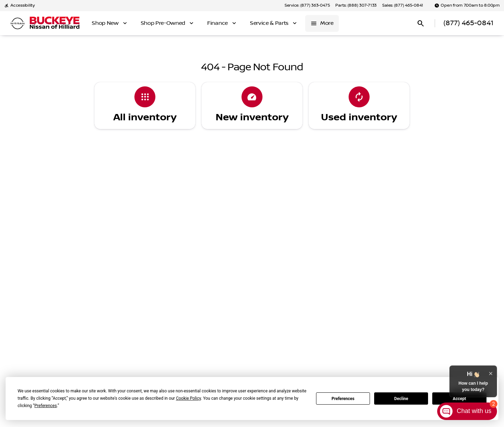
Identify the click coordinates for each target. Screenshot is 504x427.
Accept (460, 399)
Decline (401, 399)
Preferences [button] (45, 406)
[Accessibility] (19, 6)
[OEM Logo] (17, 23)
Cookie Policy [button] (188, 398)
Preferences (343, 399)
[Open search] (421, 23)
